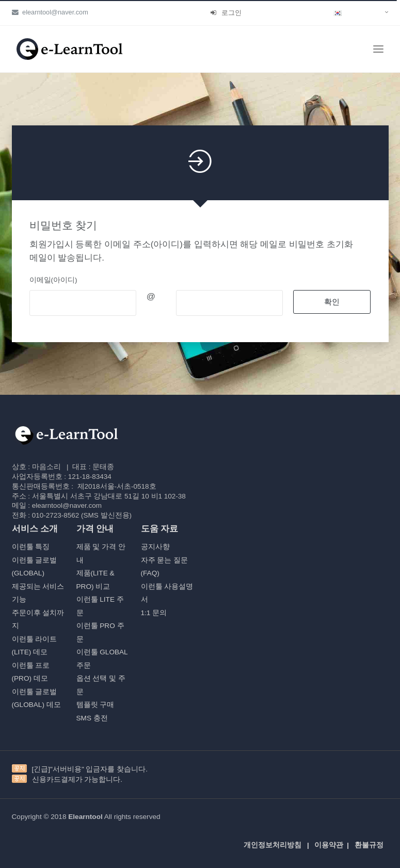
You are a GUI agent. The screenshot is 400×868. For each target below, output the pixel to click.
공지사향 (155, 547)
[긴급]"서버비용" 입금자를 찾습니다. (90, 769)
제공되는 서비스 (38, 586)
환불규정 (369, 845)
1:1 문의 (154, 613)
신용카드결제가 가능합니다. (77, 779)
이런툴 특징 (31, 547)
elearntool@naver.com (50, 12)
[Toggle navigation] (378, 49)
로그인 (226, 13)
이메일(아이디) (53, 280)
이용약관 (329, 845)
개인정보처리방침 (273, 845)
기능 (19, 599)
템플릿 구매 (95, 705)
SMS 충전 (92, 718)
